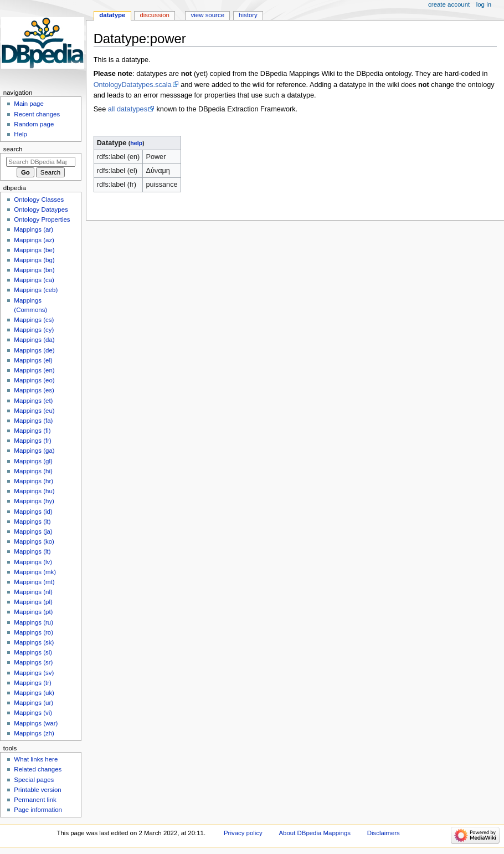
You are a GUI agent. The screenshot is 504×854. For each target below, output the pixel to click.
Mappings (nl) (33, 592)
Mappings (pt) (33, 612)
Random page (34, 124)
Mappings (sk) (34, 642)
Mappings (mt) (34, 582)
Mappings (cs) (34, 320)
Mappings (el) (33, 360)
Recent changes (37, 114)
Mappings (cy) (34, 330)
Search (13, 149)
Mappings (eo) (34, 380)
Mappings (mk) (35, 572)
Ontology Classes (39, 200)
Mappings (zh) (34, 733)
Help (20, 134)
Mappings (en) (34, 370)
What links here (36, 759)
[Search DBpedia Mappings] (41, 162)
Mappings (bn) (34, 270)
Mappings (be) (34, 250)
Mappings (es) (34, 390)
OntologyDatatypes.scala (133, 85)
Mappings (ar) (34, 229)
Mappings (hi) (33, 471)
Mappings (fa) (33, 421)
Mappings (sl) (33, 652)
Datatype (112, 15)
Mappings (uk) (34, 693)
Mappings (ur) (34, 703)
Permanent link (35, 800)
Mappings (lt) (32, 551)
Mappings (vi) (33, 713)
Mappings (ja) (33, 531)
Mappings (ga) (34, 451)
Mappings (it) (32, 521)
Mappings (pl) (33, 602)
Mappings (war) (36, 723)
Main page (29, 104)
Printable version (37, 790)
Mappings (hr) (34, 481)
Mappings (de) (34, 350)
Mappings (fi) (32, 431)
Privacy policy (243, 833)
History (248, 15)
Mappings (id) (33, 512)
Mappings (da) (34, 340)
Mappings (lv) (33, 562)
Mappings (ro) (34, 632)
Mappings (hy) (34, 501)
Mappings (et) (33, 401)
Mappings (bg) (34, 260)
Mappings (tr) (32, 683)
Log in (484, 4)
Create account (449, 4)
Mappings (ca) (34, 280)
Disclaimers (384, 833)
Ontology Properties (42, 219)
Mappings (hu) (34, 491)
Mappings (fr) (32, 441)
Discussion (154, 15)
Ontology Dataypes (41, 209)
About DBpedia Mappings (315, 833)
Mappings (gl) (33, 461)
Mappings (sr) (33, 662)
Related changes (38, 769)
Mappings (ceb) (36, 290)
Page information (38, 810)
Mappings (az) (34, 240)
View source (208, 15)
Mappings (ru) (34, 622)
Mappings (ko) (34, 541)
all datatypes (128, 109)
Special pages (34, 780)
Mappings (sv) (34, 673)
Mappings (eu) (34, 411)
